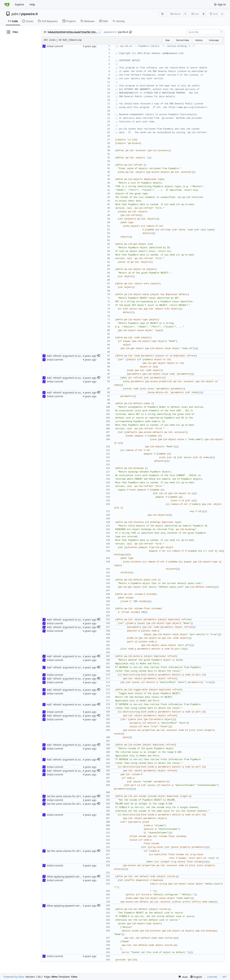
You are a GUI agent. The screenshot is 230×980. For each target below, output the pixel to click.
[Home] (7, 4)
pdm (15, 14)
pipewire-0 (29, 14)
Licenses (212, 977)
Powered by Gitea (14, 977)
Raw (168, 40)
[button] (99, 356)
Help (32, 4)
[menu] (183, 977)
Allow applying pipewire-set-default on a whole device (78, 876)
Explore (19, 4)
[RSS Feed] (162, 14)
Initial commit (55, 46)
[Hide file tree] (8, 32)
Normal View (183, 40)
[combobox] (205, 32)
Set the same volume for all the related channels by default (81, 796)
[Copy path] (130, 32)
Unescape (214, 40)
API (224, 977)
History (199, 40)
